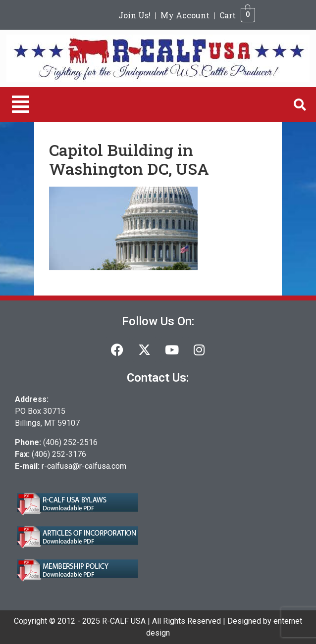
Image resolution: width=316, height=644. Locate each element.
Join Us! (134, 15)
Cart (228, 15)
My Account (185, 15)
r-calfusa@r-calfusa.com (84, 466)
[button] (21, 104)
